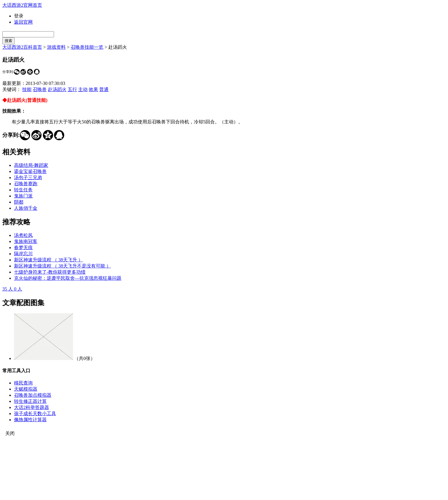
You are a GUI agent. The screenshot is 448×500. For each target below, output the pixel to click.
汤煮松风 (23, 235)
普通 (104, 89)
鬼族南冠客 (26, 241)
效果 (93, 89)
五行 (72, 89)
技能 (27, 89)
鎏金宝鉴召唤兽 (30, 171)
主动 (83, 89)
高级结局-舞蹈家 (31, 165)
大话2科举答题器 (32, 407)
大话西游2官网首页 (22, 5)
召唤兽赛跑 (26, 184)
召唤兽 (40, 89)
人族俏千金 (26, 208)
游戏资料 (56, 47)
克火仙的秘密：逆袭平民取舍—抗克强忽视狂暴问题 (68, 278)
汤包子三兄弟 (28, 178)
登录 (19, 16)
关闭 (10, 433)
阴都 (19, 202)
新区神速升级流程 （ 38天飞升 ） (48, 260)
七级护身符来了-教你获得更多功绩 (50, 272)
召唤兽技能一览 (87, 47)
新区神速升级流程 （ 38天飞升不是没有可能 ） (62, 266)
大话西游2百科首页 (22, 47)
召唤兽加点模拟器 (33, 395)
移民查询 (23, 383)
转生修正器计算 (30, 401)
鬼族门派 (23, 196)
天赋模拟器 (26, 389)
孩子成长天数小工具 (35, 414)
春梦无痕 (23, 248)
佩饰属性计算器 (30, 420)
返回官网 (23, 22)
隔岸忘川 (23, 254)
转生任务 (23, 190)
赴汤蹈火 (57, 89)
